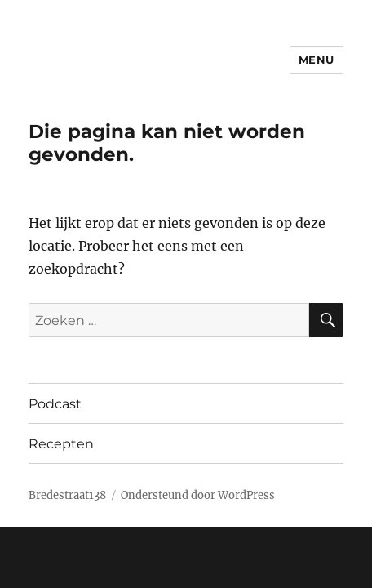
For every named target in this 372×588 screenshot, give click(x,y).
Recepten (61, 444)
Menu (317, 60)
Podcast (55, 404)
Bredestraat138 (67, 495)
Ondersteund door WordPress (198, 495)
